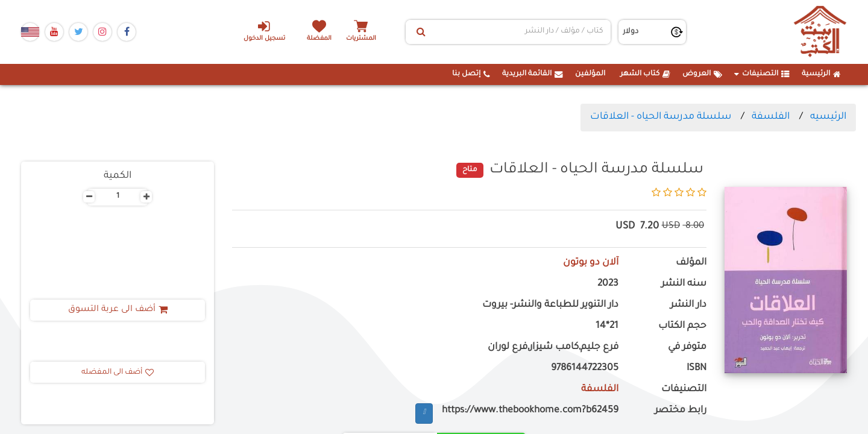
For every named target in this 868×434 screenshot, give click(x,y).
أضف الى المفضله (118, 373)
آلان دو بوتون (591, 263)
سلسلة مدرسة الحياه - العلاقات (661, 117)
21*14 (607, 326)
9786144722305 (585, 369)
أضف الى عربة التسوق (118, 310)
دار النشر (688, 305)
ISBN (697, 369)
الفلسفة (771, 117)
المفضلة (320, 39)
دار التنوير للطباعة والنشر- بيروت (550, 305)
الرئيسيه (828, 117)
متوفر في (687, 348)
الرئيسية (821, 74)
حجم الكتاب (682, 326)
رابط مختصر (681, 411)
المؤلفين (590, 74)
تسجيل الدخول (264, 31)
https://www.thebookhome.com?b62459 (530, 411)
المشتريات (361, 39)
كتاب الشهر (645, 74)
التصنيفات (762, 74)
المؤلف (691, 263)
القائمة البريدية (533, 74)
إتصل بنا (471, 74)
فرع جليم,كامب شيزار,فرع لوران (553, 348)
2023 (608, 284)
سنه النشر (684, 284)
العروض (702, 74)
